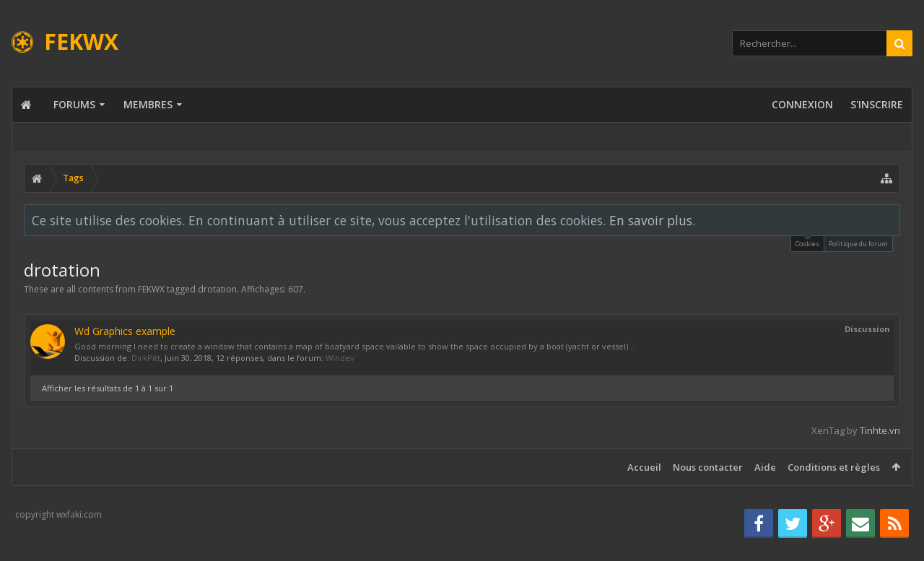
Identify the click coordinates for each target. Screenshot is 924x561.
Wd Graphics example (125, 331)
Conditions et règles (834, 467)
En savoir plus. (652, 220)
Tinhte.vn (880, 430)
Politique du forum (858, 244)
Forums (74, 104)
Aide (765, 467)
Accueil (644, 467)
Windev (340, 358)
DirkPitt (146, 358)
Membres (148, 104)
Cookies (807, 242)
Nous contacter (708, 467)
